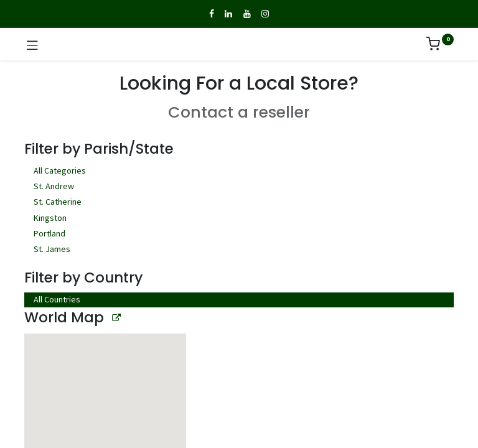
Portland (239, 235)
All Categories (239, 172)
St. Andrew (239, 187)
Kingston (239, 219)
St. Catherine (239, 203)
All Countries (57, 299)
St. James (239, 250)
